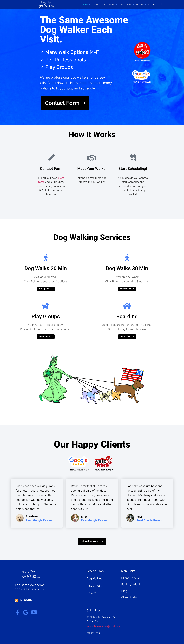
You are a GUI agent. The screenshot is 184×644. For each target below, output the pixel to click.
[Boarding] (127, 306)
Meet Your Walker (92, 169)
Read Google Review (39, 520)
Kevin (140, 517)
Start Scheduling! (133, 169)
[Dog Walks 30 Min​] (127, 258)
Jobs (161, 4)
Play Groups (46, 316)
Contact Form (98, 4)
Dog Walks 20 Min (46, 268)
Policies (151, 4)
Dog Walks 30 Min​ (127, 268)
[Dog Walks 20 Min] (46, 258)
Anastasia (32, 516)
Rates (112, 4)
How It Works (125, 4)
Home (85, 4)
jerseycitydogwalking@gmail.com (103, 626)
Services (139, 4)
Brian (84, 517)
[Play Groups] (46, 306)
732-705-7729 (93, 633)
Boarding (127, 316)
